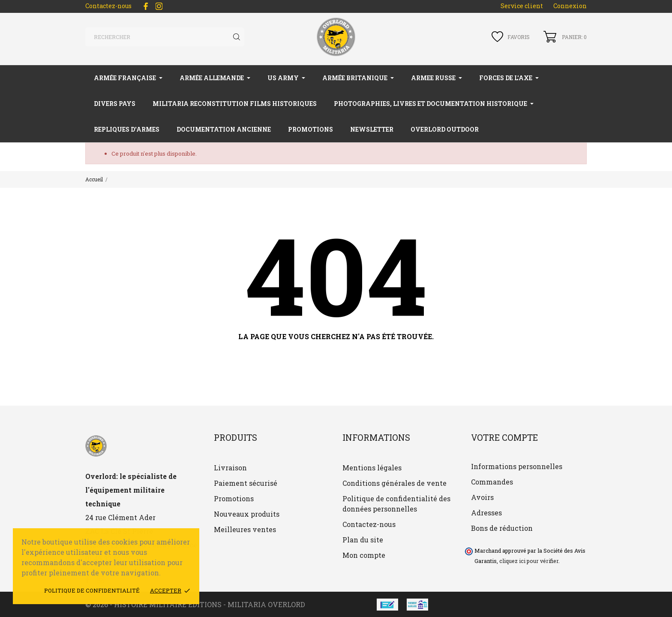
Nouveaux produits (247, 514)
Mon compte (364, 555)
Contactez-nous (108, 6)
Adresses (486, 513)
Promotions (234, 498)
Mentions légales (372, 468)
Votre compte (504, 437)
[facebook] (146, 6)
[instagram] (159, 6)
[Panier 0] (565, 37)
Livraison (230, 468)
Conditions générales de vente (394, 483)
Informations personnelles (517, 466)
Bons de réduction (502, 528)
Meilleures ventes (245, 529)
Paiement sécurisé (246, 483)
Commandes (492, 482)
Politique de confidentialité (92, 590)
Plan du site (363, 540)
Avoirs (482, 497)
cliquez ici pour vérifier (529, 561)
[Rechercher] (165, 37)
